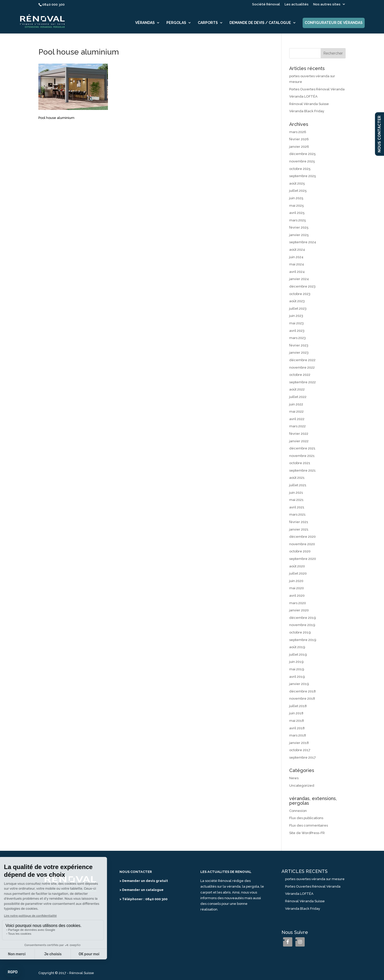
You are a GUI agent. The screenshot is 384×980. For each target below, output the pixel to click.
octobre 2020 (300, 551)
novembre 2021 (302, 456)
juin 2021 (296, 493)
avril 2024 (297, 272)
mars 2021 (297, 514)
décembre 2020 (302, 537)
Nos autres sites (327, 4)
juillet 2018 (298, 706)
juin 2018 (296, 713)
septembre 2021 (302, 470)
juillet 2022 (298, 397)
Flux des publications (306, 818)
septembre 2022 (302, 382)
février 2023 (299, 345)
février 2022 (299, 434)
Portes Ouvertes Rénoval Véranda (317, 89)
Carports (208, 23)
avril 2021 (297, 507)
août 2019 (297, 647)
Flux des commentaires (309, 825)
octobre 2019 (300, 632)
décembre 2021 (302, 448)
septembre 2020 (303, 559)
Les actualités (297, 4)
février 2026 (299, 139)
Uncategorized (302, 786)
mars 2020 (298, 603)
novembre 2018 (302, 699)
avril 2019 (297, 677)
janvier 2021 (299, 529)
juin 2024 (296, 257)
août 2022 (297, 389)
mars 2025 (298, 220)
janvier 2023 (299, 353)
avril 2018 (297, 728)
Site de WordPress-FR (307, 833)
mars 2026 (298, 132)
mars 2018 (298, 735)
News (294, 778)
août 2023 (297, 301)
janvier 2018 (299, 743)
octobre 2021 (300, 463)
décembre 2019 (303, 618)
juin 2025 (296, 198)
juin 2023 (296, 316)
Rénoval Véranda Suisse (309, 104)
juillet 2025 (298, 191)
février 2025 (299, 227)
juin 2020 (296, 581)
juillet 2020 (298, 573)
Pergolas (176, 23)
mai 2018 (297, 721)
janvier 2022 (299, 441)
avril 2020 (297, 596)
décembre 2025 (302, 154)
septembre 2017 (302, 757)
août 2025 (297, 183)
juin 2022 (296, 404)
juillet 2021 (298, 485)
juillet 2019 (298, 654)
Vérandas (145, 23)
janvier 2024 (299, 279)
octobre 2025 (300, 169)
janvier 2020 (299, 610)
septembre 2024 (303, 242)
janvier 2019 (299, 684)
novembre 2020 (302, 544)
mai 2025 (297, 206)
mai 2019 (297, 669)
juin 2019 (296, 662)
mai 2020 (297, 588)
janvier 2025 (299, 235)
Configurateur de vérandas (334, 23)
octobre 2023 (300, 294)
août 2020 (297, 566)
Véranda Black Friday (307, 111)
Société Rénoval (266, 4)
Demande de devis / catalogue (260, 23)
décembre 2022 (302, 360)
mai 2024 (297, 264)
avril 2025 (297, 213)
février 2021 (299, 522)
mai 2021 (296, 500)
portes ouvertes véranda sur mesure (315, 879)
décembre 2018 (302, 691)
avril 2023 (297, 331)
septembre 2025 (303, 176)
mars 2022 (297, 426)
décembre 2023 (302, 286)
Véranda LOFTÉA (303, 96)
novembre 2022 (302, 367)
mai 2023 (296, 323)
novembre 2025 (302, 161)
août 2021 (297, 478)
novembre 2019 (302, 625)
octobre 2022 (300, 375)
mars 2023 (297, 338)
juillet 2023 (298, 309)
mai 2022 (296, 411)
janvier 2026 (299, 147)
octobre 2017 (300, 750)
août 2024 (297, 250)
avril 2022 (297, 419)
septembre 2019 (303, 640)
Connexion (298, 811)
